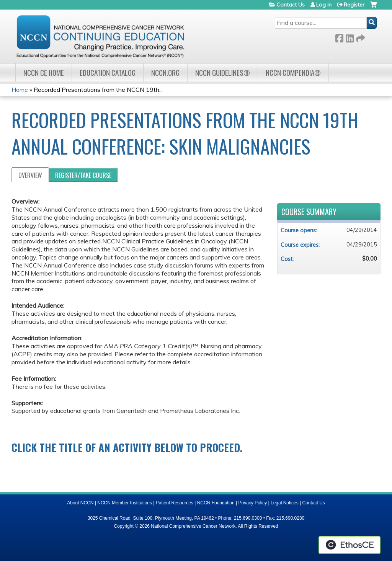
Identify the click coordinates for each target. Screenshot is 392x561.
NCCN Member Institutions (125, 503)
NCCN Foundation (216, 503)
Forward (360, 37)
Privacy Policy (253, 503)
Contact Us (291, 5)
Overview (30, 175)
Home (20, 90)
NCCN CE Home (44, 73)
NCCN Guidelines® (223, 73)
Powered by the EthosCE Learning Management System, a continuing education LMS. (350, 545)
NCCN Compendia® (293, 73)
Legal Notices (285, 503)
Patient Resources (175, 503)
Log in (324, 5)
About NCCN (80, 503)
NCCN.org (165, 73)
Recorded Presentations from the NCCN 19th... (98, 90)
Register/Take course (83, 175)
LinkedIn (350, 37)
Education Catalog (108, 73)
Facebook (339, 37)
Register (354, 5)
